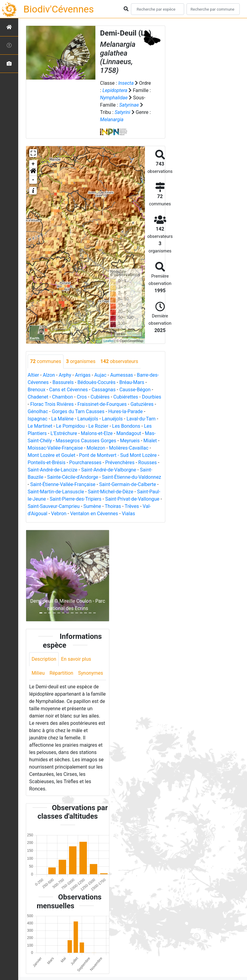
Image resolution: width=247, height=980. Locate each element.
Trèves (132, 506)
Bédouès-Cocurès (96, 382)
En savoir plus (76, 659)
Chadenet (38, 397)
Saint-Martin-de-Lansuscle (56, 492)
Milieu (38, 673)
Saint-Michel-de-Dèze (111, 492)
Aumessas (122, 375)
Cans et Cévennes (69, 390)
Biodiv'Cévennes (59, 9)
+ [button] (33, 164)
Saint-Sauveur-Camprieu (54, 506)
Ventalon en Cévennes (94, 514)
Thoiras (113, 506)
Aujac (100, 375)
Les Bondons (126, 426)
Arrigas (83, 375)
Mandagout (129, 433)
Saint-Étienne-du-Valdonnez (132, 477)
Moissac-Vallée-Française (55, 448)
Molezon (96, 448)
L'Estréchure (64, 433)
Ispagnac (38, 419)
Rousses (148, 463)
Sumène (92, 506)
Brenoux (36, 390)
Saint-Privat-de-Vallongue (132, 499)
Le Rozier (98, 426)
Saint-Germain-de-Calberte (127, 484)
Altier (33, 375)
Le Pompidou (70, 426)
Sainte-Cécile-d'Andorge (73, 477)
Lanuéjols (88, 419)
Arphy (65, 375)
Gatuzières (142, 404)
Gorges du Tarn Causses (78, 411)
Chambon (62, 397)
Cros (82, 397)
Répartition (61, 673)
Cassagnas (103, 390)
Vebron (59, 514)
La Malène (63, 419)
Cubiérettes (126, 397)
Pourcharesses (85, 463)
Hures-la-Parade (125, 411)
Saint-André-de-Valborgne (109, 470)
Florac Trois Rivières (52, 404)
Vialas (129, 514)
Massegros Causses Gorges (86, 441)
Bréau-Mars (132, 382)
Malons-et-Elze (97, 433)
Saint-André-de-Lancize (53, 470)
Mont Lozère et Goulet (51, 455)
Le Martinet (40, 426)
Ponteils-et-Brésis (46, 463)
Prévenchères (120, 463)
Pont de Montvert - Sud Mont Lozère (118, 455)
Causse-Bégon (135, 390)
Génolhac (38, 411)
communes (46, 361)
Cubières (100, 397)
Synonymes (91, 673)
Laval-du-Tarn (141, 419)
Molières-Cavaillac (129, 448)
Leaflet (109, 341)
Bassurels (63, 382)
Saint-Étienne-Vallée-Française (63, 484)
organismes (81, 361)
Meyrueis (130, 441)
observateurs (119, 361)
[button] (33, 172)
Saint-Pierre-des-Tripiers (76, 499)
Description (44, 659)
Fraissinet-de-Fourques (102, 404)
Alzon (49, 375)
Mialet (150, 441)
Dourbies (151, 397)
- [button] (33, 180)
